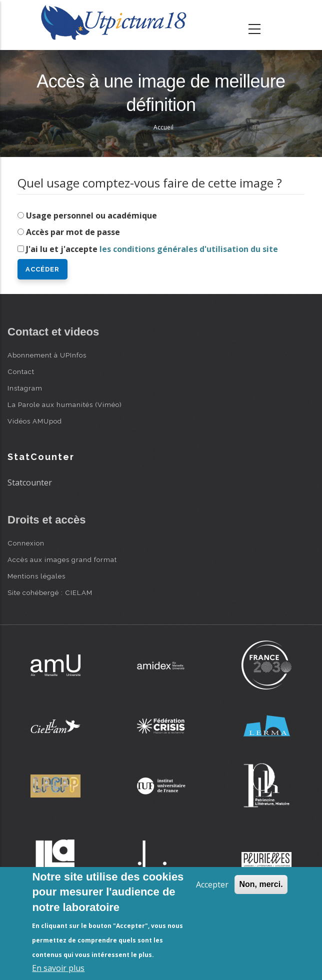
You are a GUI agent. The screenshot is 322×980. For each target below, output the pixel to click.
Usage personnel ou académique (91, 215)
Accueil (163, 127)
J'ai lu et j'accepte (152, 249)
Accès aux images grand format (62, 559)
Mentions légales (36, 576)
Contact (21, 371)
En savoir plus (58, 968)
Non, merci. (261, 884)
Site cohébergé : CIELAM (50, 592)
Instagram (25, 388)
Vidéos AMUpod (35, 421)
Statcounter (30, 482)
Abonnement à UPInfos (47, 355)
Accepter (212, 884)
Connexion (26, 543)
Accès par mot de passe (73, 232)
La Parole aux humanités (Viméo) (65, 404)
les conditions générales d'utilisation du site (189, 249)
